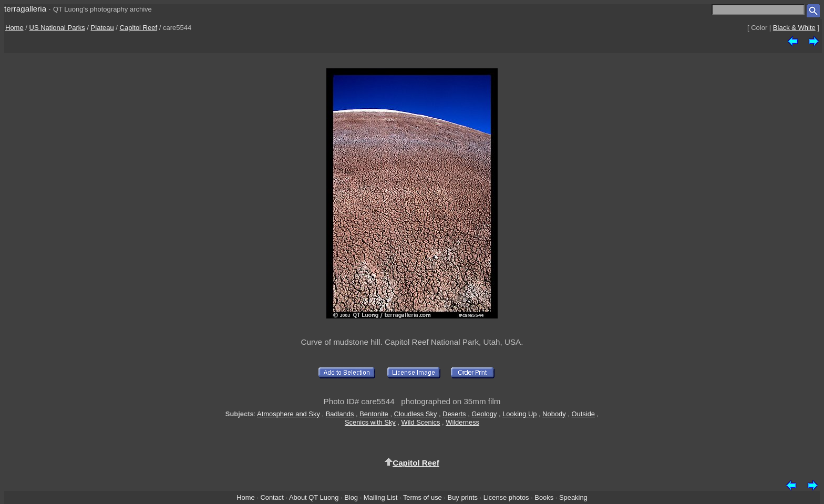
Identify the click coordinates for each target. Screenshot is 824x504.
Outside (583, 414)
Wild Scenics (421, 422)
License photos (506, 497)
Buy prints (463, 497)
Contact (272, 497)
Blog (351, 497)
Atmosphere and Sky (289, 414)
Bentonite (374, 414)
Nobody (554, 414)
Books (544, 497)
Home (14, 28)
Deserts (454, 414)
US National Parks (57, 28)
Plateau (102, 28)
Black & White (794, 28)
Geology (484, 414)
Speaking (573, 497)
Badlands (340, 414)
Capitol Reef (139, 28)
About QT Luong (314, 497)
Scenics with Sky (370, 422)
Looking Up (519, 414)
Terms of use (423, 497)
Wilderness (462, 422)
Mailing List (381, 497)
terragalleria (25, 9)
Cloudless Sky (416, 414)
